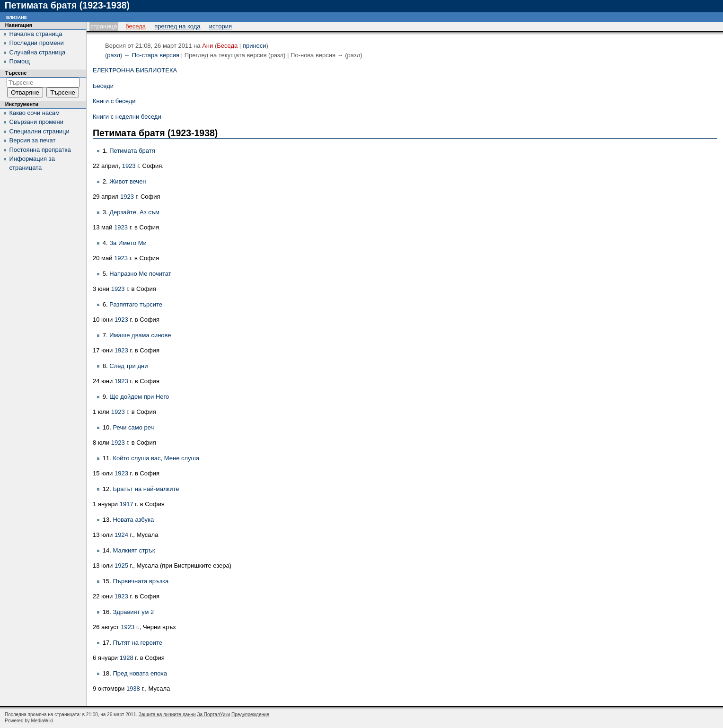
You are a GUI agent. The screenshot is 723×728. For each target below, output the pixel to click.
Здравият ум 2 (133, 612)
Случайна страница (38, 52)
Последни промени (37, 43)
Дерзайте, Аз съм (134, 212)
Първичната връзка (141, 581)
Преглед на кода (177, 26)
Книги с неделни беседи (127, 117)
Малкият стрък (134, 550)
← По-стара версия (152, 55)
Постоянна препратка (40, 150)
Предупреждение (250, 715)
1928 (127, 658)
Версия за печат (33, 140)
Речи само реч (133, 427)
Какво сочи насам (35, 113)
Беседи (103, 86)
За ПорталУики (213, 715)
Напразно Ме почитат (140, 274)
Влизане (17, 17)
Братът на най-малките (146, 489)
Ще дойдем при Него (139, 397)
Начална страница (36, 34)
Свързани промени (36, 122)
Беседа (136, 26)
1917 (127, 504)
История (220, 26)
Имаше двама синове (140, 335)
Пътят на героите (137, 643)
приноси (255, 46)
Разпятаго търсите (136, 304)
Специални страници (40, 131)
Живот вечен (128, 181)
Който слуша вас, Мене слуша (156, 458)
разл (114, 55)
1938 (133, 689)
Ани (207, 46)
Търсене (16, 73)
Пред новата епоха (140, 673)
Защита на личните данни (167, 715)
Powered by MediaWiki (29, 721)
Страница (104, 26)
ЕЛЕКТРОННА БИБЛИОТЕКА (135, 70)
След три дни (128, 366)
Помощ (20, 61)
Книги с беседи (114, 101)
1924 (121, 535)
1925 (121, 566)
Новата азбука (133, 520)
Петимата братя (132, 151)
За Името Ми (128, 243)
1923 (129, 166)
